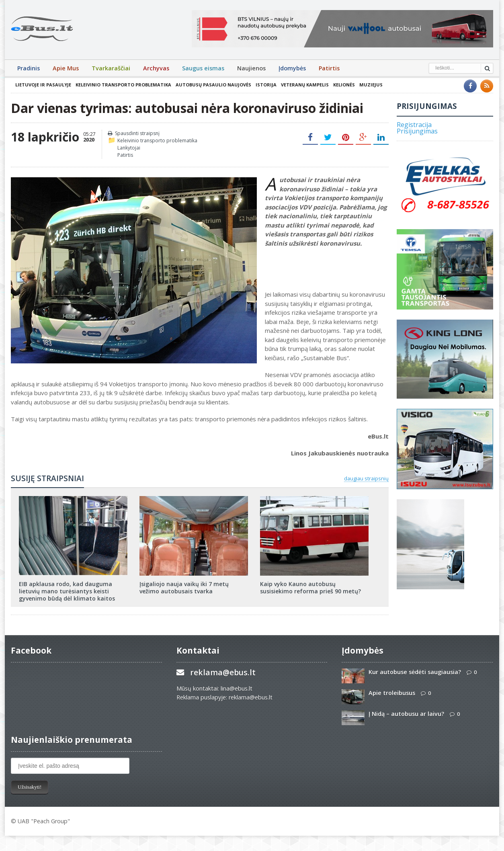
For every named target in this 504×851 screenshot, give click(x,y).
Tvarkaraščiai (111, 68)
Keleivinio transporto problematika (123, 85)
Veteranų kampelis (305, 85)
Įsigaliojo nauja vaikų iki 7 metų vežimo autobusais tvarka (184, 587)
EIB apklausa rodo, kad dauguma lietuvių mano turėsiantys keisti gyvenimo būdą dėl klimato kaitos (67, 591)
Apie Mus (66, 68)
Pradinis (29, 68)
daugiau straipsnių (366, 478)
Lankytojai (129, 148)
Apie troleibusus (392, 693)
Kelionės (344, 85)
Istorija (266, 85)
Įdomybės (292, 68)
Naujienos (251, 68)
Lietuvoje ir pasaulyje (43, 85)
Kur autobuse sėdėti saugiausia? (415, 672)
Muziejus (371, 85)
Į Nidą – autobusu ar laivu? (406, 714)
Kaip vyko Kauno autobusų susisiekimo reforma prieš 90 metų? (310, 587)
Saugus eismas (203, 68)
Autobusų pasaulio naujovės (213, 85)
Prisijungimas (417, 131)
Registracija (414, 125)
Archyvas (156, 68)
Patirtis (329, 68)
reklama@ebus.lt (223, 672)
